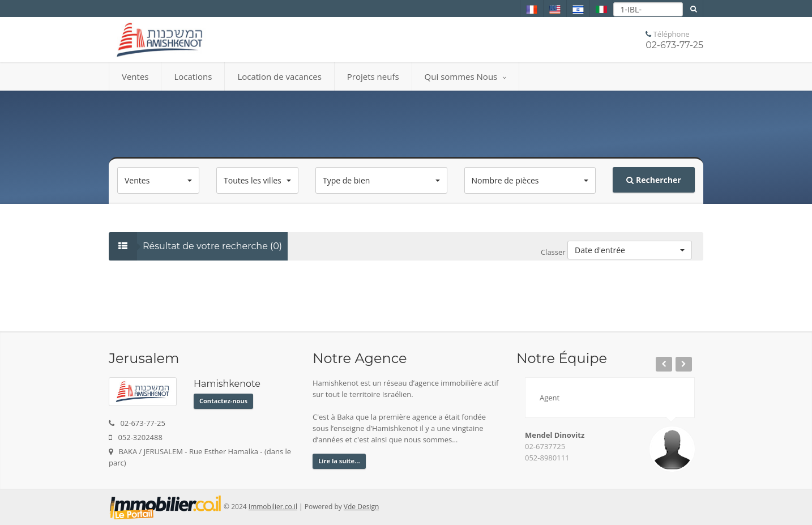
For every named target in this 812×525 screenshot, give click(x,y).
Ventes (135, 76)
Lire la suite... (339, 461)
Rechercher (653, 180)
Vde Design (361, 507)
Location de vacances (279, 76)
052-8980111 (547, 458)
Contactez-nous (223, 401)
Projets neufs (373, 76)
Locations (193, 76)
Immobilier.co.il (273, 507)
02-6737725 (545, 446)
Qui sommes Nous (466, 76)
